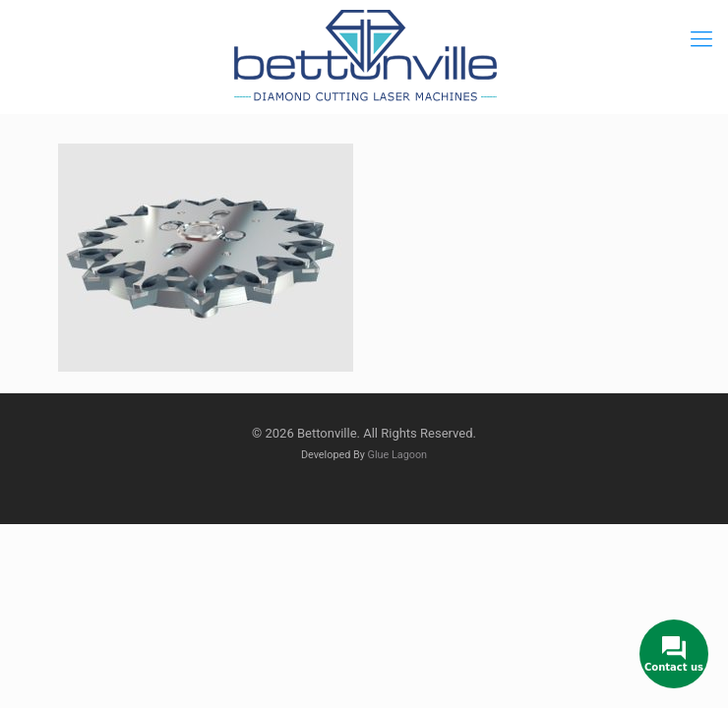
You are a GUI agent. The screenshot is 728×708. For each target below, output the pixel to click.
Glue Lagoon (398, 455)
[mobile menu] (701, 39)
